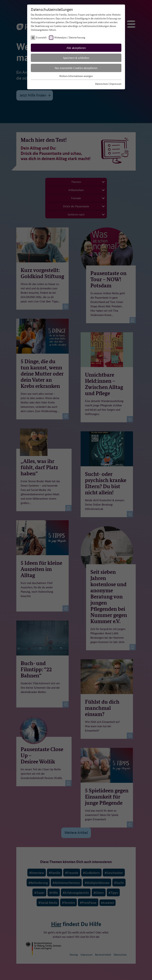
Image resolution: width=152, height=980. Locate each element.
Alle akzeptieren (76, 48)
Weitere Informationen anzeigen (76, 76)
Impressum (115, 84)
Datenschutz (102, 84)
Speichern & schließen (76, 58)
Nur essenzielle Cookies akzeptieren (76, 68)
